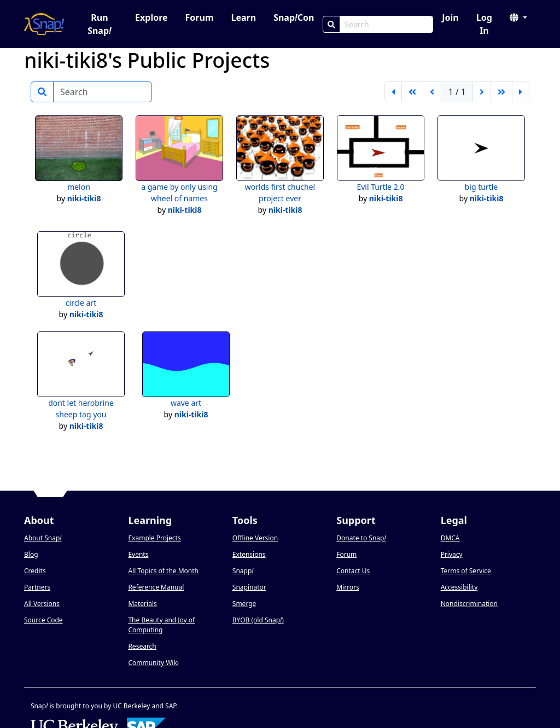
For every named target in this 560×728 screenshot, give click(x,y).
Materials (142, 604)
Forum (200, 18)
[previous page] (432, 92)
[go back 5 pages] (412, 92)
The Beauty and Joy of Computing (161, 625)
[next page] (482, 92)
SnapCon (294, 18)
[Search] (331, 24)
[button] (518, 18)
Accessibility (459, 587)
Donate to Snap (361, 538)
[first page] (393, 92)
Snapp (243, 571)
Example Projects (154, 538)
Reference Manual (156, 587)
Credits (35, 571)
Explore (151, 18)
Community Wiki (153, 663)
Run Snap (100, 24)
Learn (243, 18)
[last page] (521, 92)
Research (142, 646)
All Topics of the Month (163, 571)
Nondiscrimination (469, 604)
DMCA (450, 538)
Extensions (249, 554)
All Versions (42, 604)
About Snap (43, 538)
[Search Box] (386, 24)
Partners (37, 587)
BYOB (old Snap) (258, 620)
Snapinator (249, 587)
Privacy (452, 554)
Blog (31, 554)
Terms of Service (466, 571)
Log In (484, 24)
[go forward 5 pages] (501, 92)
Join (450, 18)
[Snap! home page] (44, 24)
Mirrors (348, 587)
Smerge (244, 604)
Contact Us (353, 571)
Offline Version (255, 538)
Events (138, 554)
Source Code (43, 620)
